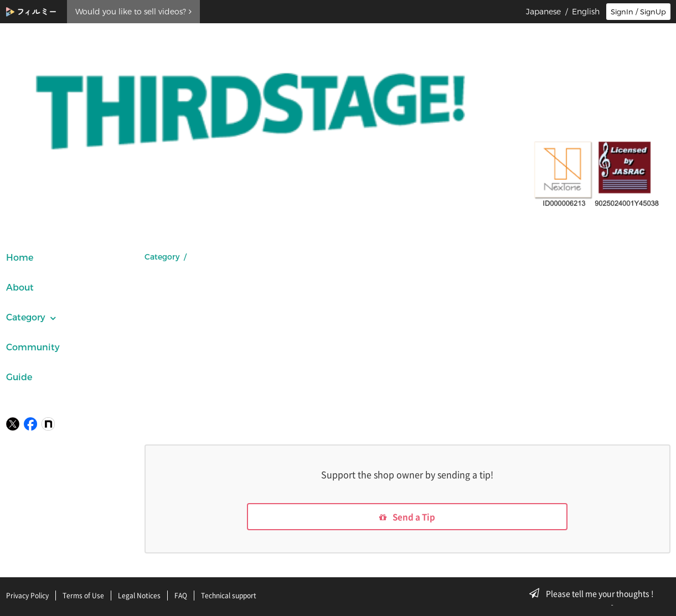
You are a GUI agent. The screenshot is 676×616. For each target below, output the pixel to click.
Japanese (543, 12)
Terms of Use (83, 596)
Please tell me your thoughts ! (595, 593)
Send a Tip (407, 517)
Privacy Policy (27, 596)
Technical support (229, 596)
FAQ (181, 596)
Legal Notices (139, 596)
